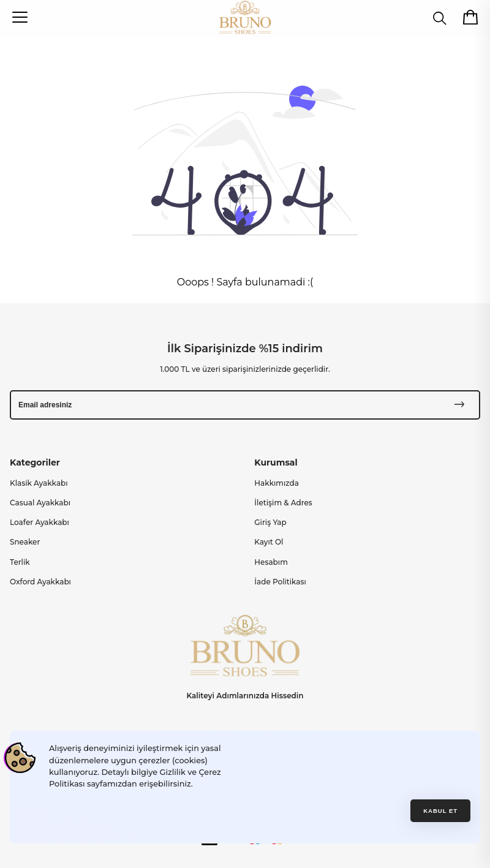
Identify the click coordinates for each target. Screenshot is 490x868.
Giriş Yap (270, 522)
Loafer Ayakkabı (40, 522)
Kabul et (440, 811)
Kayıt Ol (269, 542)
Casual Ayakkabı (40, 503)
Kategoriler (35, 462)
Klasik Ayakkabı (39, 483)
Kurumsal (276, 462)
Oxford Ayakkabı (40, 582)
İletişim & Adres (283, 503)
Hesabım (271, 562)
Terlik (20, 562)
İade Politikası (280, 582)
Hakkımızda (277, 483)
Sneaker (25, 542)
